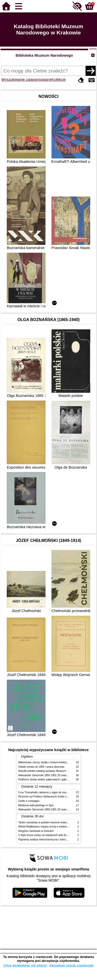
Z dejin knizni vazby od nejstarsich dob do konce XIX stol (51, 835)
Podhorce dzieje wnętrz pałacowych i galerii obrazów (49, 779)
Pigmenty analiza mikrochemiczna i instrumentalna (48, 840)
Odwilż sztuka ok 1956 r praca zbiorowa (41, 767)
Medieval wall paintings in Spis (36, 805)
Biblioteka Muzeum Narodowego (44, 55)
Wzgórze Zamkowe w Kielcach (36, 831)
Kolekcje (59, 79)
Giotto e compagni (29, 801)
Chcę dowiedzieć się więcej (25, 965)
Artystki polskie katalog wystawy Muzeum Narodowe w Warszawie (57, 771)
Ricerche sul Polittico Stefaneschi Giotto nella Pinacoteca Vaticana (57, 797)
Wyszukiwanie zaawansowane (26, 79)
